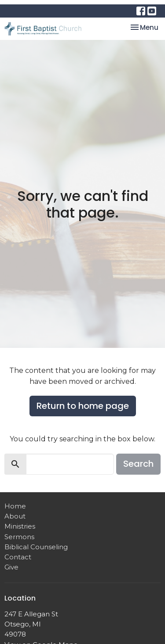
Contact (18, 557)
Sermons (19, 537)
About (15, 516)
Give (11, 567)
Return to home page (83, 406)
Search (138, 464)
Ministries (20, 526)
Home (15, 506)
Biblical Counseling (36, 547)
